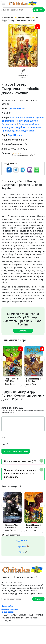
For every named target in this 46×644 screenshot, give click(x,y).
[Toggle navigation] (4, 4)
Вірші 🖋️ (23, 552)
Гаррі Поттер (15, 135)
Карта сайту (7, 606)
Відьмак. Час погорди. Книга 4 (11, 526)
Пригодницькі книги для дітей (18, 131)
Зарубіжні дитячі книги (28, 127)
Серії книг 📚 (23, 546)
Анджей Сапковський (12, 530)
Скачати (23, 331)
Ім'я (4, 437)
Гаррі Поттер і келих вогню (33, 526)
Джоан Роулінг (17, 108)
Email (5, 444)
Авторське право (10, 609)
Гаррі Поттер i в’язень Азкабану (33, 380)
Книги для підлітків (27, 121)
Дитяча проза (9, 124)
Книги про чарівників (22, 117)
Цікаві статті (8, 612)
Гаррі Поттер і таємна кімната (12, 380)
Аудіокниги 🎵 (23, 541)
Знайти (39, 10)
